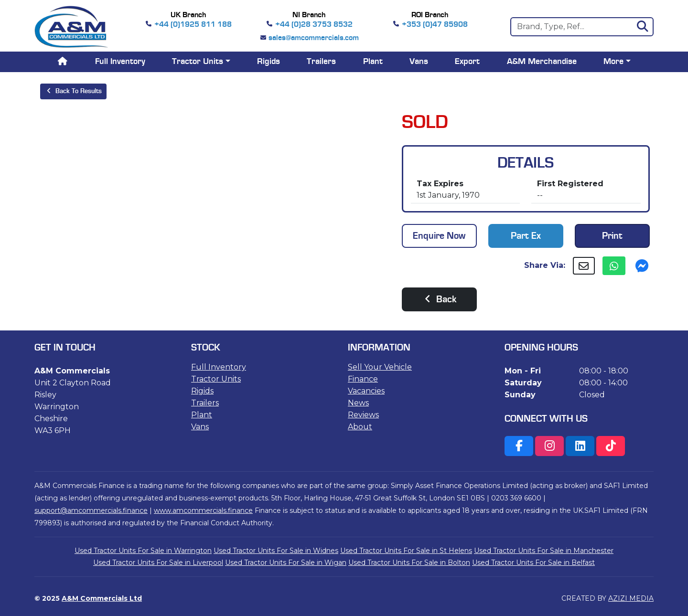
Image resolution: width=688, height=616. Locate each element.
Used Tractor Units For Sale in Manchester (544, 551)
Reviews (363, 415)
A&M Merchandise (542, 62)
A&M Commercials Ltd (102, 598)
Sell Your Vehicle (380, 367)
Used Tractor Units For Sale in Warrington (143, 551)
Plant (373, 62)
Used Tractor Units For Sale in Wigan (286, 563)
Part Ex (526, 236)
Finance (363, 379)
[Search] (582, 27)
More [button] (613, 62)
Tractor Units (216, 379)
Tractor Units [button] (198, 62)
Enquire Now (439, 236)
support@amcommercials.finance (91, 510)
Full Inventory (120, 62)
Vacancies (366, 391)
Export (467, 62)
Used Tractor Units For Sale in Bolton (409, 563)
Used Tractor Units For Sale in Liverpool (158, 563)
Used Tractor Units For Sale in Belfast (533, 563)
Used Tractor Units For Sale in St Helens (406, 551)
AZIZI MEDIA (631, 598)
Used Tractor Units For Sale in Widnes (276, 551)
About (360, 427)
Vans (419, 62)
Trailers (321, 62)
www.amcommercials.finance (203, 510)
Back (439, 299)
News (358, 403)
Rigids (269, 62)
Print (612, 236)
